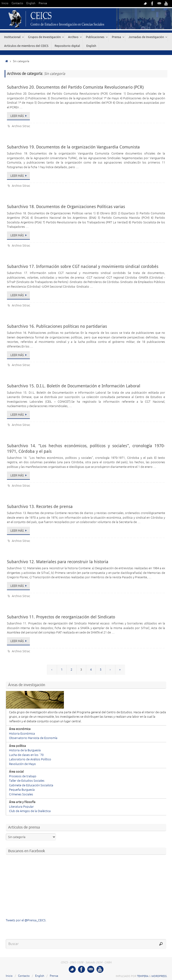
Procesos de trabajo (23, 776)
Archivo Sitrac (21, 126)
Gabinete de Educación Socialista (31, 785)
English (31, 3)
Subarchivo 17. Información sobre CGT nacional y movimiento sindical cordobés (83, 266)
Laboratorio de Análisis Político (30, 759)
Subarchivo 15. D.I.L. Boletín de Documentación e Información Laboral (74, 386)
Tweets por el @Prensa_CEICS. (26, 920)
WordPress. (159, 976)
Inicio (5, 3)
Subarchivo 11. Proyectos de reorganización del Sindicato (61, 617)
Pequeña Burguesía (22, 790)
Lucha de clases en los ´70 (26, 755)
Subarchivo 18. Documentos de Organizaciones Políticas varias (66, 206)
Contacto (17, 3)
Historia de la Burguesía (25, 750)
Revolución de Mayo (22, 764)
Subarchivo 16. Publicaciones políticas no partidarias (57, 326)
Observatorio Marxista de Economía (33, 738)
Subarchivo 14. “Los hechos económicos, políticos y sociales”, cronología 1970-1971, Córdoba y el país (86, 448)
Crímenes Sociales (21, 794)
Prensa (43, 3)
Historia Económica (22, 734)
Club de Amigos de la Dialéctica (30, 811)
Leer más (19, 116)
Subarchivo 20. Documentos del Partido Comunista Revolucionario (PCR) (75, 87)
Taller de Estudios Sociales (27, 781)
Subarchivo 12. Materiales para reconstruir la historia (58, 562)
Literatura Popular (21, 807)
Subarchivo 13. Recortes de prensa (40, 506)
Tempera (143, 976)
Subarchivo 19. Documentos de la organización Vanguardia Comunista (73, 147)
